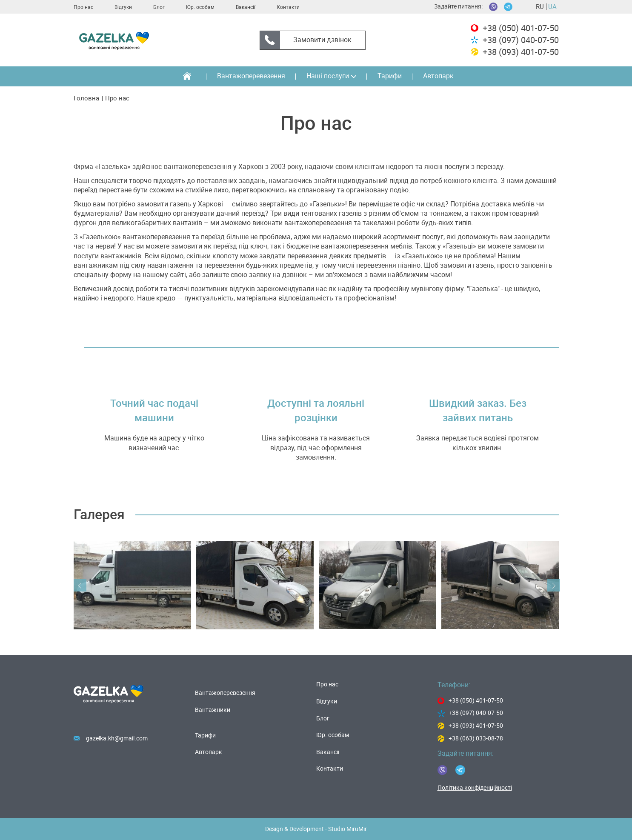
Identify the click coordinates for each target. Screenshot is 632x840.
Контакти (288, 7)
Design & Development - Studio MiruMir (316, 829)
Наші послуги (331, 76)
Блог (159, 7)
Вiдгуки (123, 7)
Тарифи (390, 76)
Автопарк (438, 76)
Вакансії (246, 7)
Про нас (83, 7)
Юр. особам (200, 7)
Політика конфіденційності (475, 788)
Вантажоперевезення (251, 76)
